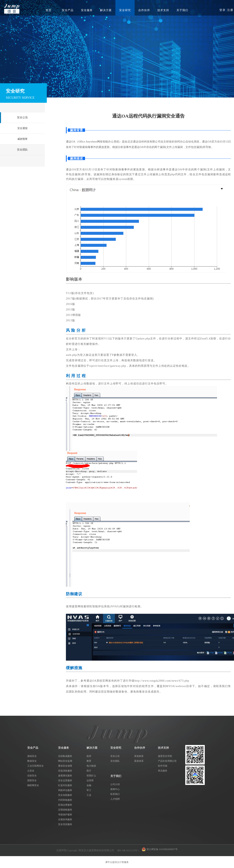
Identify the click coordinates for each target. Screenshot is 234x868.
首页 (49, 10)
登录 (222, 10)
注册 (230, 10)
